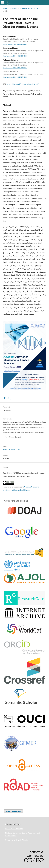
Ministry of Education (14, 828)
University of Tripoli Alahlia (16, 840)
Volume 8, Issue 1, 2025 (29, 9)
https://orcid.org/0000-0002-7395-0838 (15, 77)
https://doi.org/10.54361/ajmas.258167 (23, 84)
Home (5, 9)
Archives (14, 9)
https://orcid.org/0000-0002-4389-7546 (15, 68)
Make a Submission (13, 811)
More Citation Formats (13, 437)
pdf (8, 398)
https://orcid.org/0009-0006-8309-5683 (15, 56)
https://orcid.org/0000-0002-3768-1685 (15, 44)
